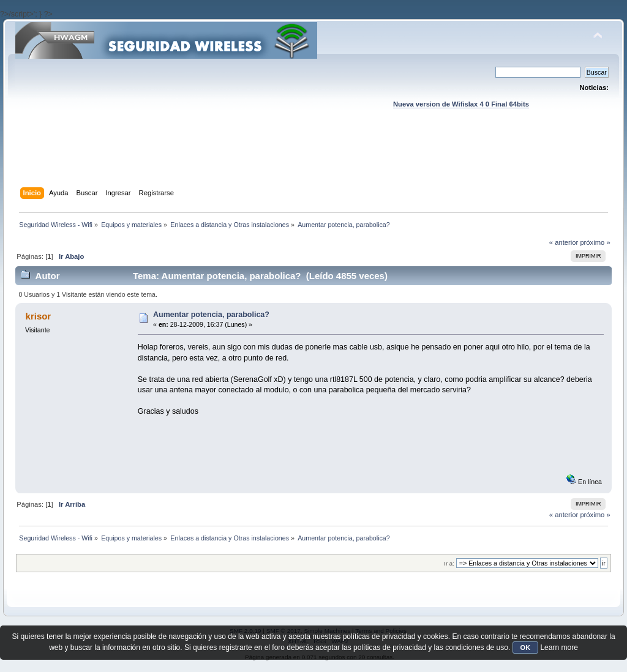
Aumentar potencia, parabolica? (211, 315)
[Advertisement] (313, 160)
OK (526, 648)
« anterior (564, 242)
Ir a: (449, 563)
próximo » (595, 242)
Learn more (559, 648)
